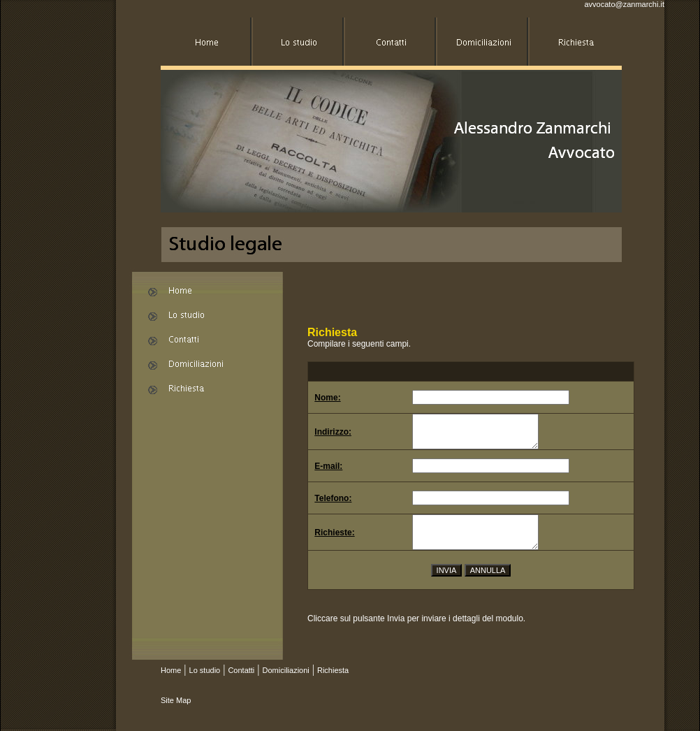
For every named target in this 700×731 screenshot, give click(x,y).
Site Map (176, 700)
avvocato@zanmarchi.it (625, 4)
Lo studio (205, 670)
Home (171, 670)
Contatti (241, 670)
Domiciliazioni (286, 670)
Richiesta (333, 670)
